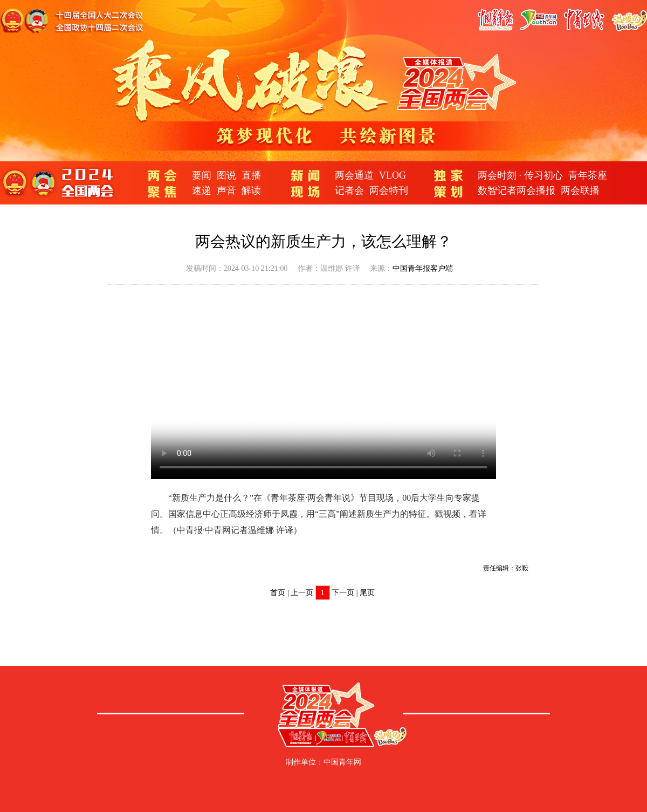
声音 (226, 190)
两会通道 (354, 175)
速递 (202, 190)
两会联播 (580, 190)
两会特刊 (389, 190)
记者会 (349, 190)
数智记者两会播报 (517, 190)
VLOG (393, 175)
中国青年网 (342, 762)
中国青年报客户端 (423, 268)
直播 (251, 175)
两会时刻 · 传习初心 (520, 175)
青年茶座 (588, 175)
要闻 (202, 175)
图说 (226, 175)
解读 (251, 190)
